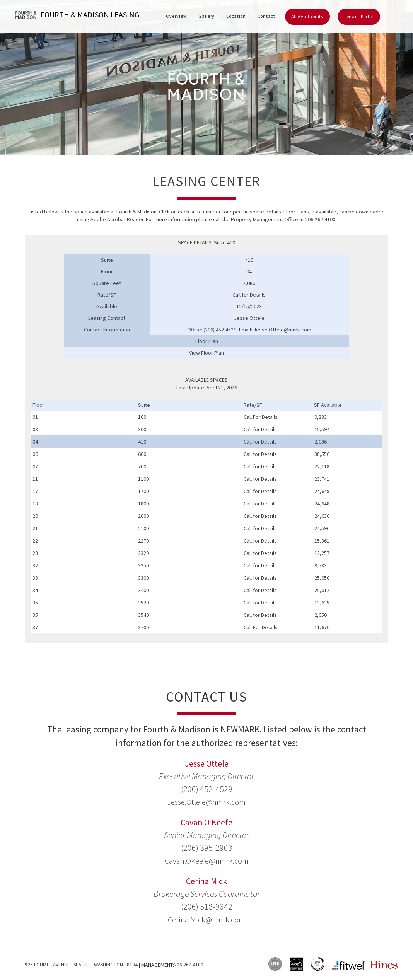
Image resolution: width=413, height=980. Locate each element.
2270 (143, 541)
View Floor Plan (206, 353)
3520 (143, 603)
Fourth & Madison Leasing (77, 15)
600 (142, 454)
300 (142, 429)
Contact (266, 16)
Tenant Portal (359, 16)
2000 (143, 516)
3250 (143, 565)
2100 (143, 528)
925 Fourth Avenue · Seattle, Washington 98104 (83, 965)
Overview (177, 16)
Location (236, 16)
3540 (143, 615)
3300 (143, 578)
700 (142, 466)
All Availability (307, 16)
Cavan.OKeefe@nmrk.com (207, 860)
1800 (143, 504)
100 (142, 417)
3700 (143, 627)
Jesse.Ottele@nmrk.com (207, 802)
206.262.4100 (193, 965)
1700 (143, 491)
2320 (143, 553)
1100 (143, 479)
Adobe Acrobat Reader (117, 219)
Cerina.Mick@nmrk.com (206, 919)
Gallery (206, 16)
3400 (143, 590)
